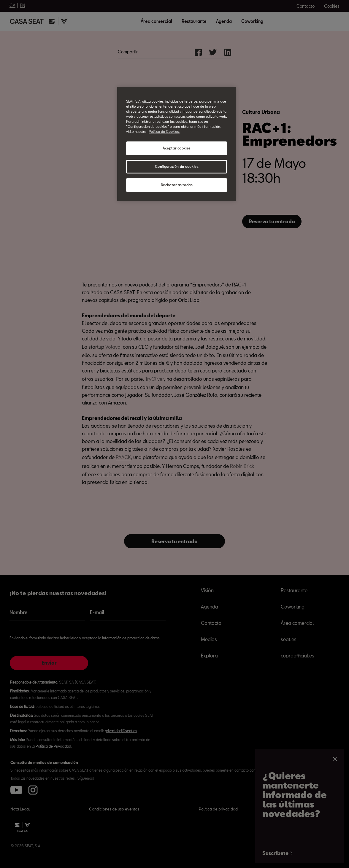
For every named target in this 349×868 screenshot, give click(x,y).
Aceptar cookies (177, 148)
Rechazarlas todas (177, 185)
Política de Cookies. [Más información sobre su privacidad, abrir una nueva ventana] (164, 132)
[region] (177, 144)
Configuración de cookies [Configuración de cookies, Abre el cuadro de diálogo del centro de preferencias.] (177, 167)
